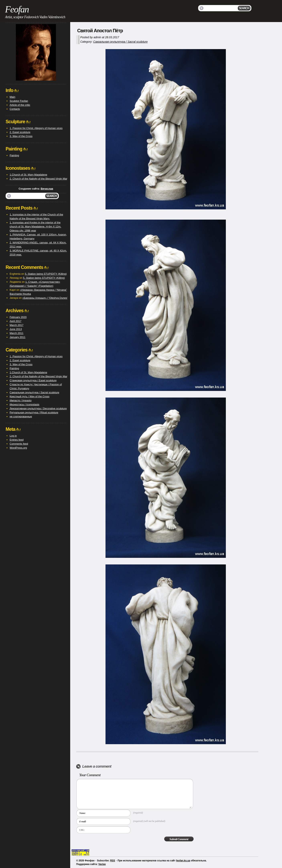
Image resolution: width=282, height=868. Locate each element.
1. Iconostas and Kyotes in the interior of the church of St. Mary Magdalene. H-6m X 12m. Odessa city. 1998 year (35, 227)
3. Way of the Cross (21, 136)
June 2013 (16, 329)
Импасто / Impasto (21, 400)
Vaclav (102, 864)
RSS (113, 861)
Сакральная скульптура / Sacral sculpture (121, 42)
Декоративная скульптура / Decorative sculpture (38, 408)
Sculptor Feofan (19, 101)
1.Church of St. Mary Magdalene (28, 175)
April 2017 (16, 321)
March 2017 (17, 325)
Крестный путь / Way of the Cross (29, 396)
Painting (14, 155)
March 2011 (17, 333)
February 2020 (18, 317)
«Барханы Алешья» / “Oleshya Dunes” (45, 298)
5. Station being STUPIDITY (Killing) (46, 274)
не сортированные (21, 416)
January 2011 (18, 337)
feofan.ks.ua (183, 861)
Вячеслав (47, 189)
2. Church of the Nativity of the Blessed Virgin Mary (39, 179)
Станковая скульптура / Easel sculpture (33, 380)
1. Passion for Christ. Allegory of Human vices (36, 128)
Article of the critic (20, 105)
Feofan (17, 9)
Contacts (15, 109)
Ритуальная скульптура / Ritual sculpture (34, 412)
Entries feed (17, 440)
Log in (13, 436)
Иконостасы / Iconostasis (24, 404)
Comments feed (19, 444)
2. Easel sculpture (20, 132)
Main (12, 97)
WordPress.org (18, 448)
